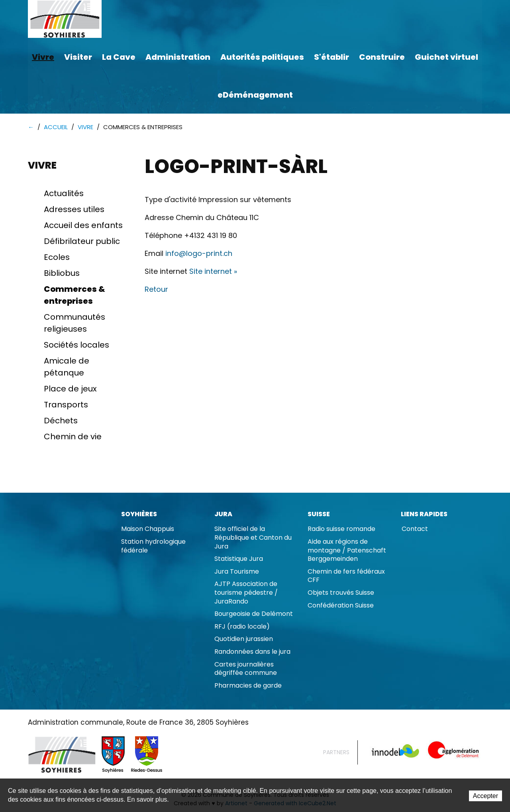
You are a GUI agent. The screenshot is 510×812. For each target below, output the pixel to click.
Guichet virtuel (446, 57)
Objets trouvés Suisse (341, 593)
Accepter (485, 796)
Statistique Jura (239, 559)
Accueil (56, 127)
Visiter (78, 57)
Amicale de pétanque (67, 367)
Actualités (64, 194)
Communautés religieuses (75, 323)
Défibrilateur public (82, 242)
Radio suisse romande (341, 529)
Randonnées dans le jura (252, 652)
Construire (382, 57)
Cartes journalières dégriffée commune (246, 669)
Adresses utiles (74, 210)
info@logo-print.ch (199, 254)
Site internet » (213, 272)
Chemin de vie (73, 437)
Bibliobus (62, 273)
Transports (66, 405)
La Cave (119, 57)
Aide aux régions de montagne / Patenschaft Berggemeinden (347, 551)
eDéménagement (255, 95)
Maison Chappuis (148, 529)
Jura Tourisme (237, 572)
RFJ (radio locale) (242, 627)
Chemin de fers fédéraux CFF (346, 576)
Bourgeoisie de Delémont (254, 614)
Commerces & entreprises (75, 295)
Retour (156, 290)
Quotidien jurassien (244, 639)
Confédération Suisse (341, 606)
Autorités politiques (262, 57)
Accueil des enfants (83, 226)
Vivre (43, 57)
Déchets (61, 421)
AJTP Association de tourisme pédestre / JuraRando (246, 593)
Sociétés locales (76, 345)
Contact (415, 529)
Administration (178, 57)
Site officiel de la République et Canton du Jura (253, 538)
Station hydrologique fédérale (153, 546)
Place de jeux (70, 389)
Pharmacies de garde (248, 686)
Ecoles (57, 258)
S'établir (331, 57)
